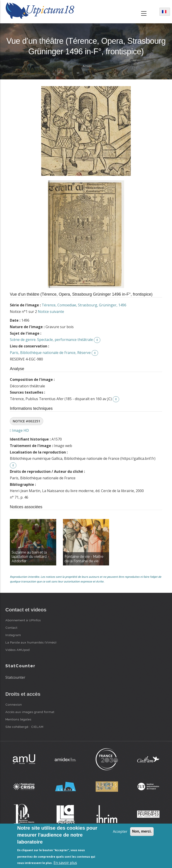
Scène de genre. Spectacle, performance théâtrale (51, 340)
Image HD (19, 430)
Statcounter (15, 677)
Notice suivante (51, 312)
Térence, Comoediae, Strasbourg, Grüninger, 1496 (84, 305)
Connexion (14, 704)
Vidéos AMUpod (18, 650)
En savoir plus (65, 863)
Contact (11, 628)
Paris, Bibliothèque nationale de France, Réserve (50, 353)
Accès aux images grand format (30, 712)
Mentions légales (18, 719)
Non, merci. (142, 831)
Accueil (87, 66)
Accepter (120, 831)
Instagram (13, 635)
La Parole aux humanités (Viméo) (31, 642)
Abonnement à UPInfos (23, 620)
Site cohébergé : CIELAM (24, 727)
